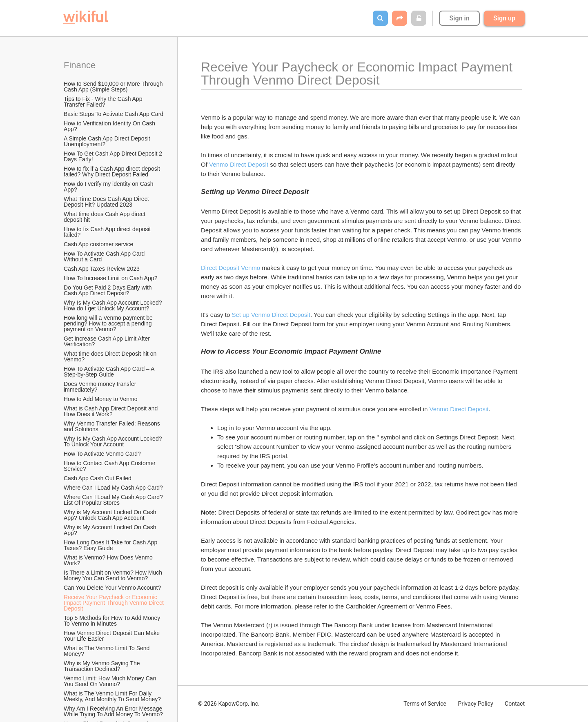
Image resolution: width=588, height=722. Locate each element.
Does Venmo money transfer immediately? (101, 387)
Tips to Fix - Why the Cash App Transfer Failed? (104, 102)
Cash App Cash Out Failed (98, 478)
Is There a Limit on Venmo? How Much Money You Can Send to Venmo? (114, 575)
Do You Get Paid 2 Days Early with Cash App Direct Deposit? (108, 290)
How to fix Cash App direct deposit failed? (108, 232)
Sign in (459, 18)
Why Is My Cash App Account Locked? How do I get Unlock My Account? (114, 305)
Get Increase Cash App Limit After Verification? (108, 341)
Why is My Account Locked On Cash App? (111, 530)
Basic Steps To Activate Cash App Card (114, 114)
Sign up (504, 18)
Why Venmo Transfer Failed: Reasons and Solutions (113, 426)
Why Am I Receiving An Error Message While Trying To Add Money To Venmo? (114, 711)
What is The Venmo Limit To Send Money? (107, 651)
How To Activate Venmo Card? (102, 454)
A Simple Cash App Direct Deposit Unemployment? (108, 141)
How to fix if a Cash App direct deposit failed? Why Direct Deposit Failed (113, 172)
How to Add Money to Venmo (101, 399)
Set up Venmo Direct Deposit (271, 315)
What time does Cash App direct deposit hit (105, 217)
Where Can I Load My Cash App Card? (113, 488)
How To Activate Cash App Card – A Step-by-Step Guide (110, 372)
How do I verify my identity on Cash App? (109, 187)
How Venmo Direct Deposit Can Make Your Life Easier (112, 636)
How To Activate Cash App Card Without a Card (105, 256)
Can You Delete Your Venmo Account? (112, 588)
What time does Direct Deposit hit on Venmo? (111, 357)
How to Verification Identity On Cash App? (110, 126)
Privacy (475, 704)
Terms (425, 704)
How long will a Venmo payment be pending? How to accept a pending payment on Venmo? (109, 323)
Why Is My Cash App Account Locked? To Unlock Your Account (114, 441)
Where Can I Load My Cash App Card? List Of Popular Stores (114, 500)
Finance (80, 65)
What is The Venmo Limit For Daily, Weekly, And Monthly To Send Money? (112, 696)
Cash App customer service (98, 244)
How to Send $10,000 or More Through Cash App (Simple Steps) (114, 87)
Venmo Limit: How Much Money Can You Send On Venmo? (111, 681)
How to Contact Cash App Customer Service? (110, 466)
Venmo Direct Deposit (239, 164)
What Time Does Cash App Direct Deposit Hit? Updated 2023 (107, 202)
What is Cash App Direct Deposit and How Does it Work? (111, 411)
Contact (515, 704)
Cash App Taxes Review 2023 (102, 269)
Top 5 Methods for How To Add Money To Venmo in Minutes (113, 621)
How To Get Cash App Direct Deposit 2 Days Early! (114, 156)
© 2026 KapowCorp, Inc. (229, 704)
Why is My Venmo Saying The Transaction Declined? (102, 666)
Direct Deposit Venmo (231, 268)
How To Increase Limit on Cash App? (110, 278)
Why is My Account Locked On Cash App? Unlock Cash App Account (111, 515)
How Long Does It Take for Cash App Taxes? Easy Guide (111, 545)
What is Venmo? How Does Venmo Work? (109, 560)
